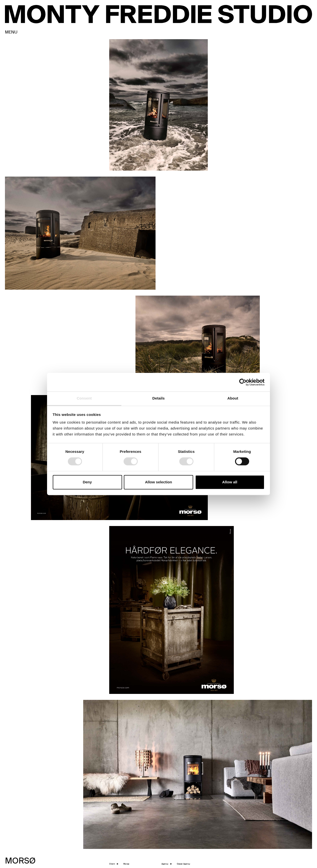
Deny (87, 482)
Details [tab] (158, 398)
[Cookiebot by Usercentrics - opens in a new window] (243, 382)
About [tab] (233, 398)
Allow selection (158, 482)
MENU (11, 32)
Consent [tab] (84, 398)
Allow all (230, 482)
